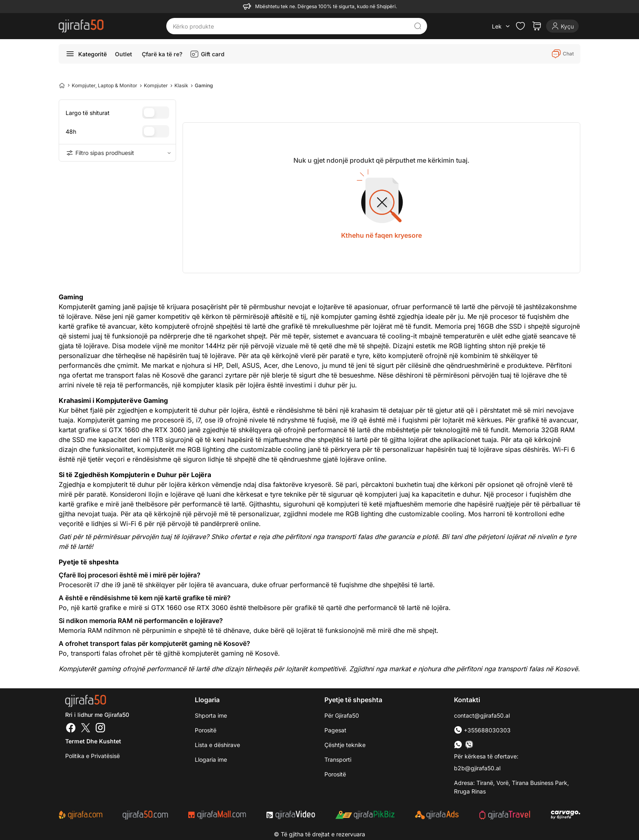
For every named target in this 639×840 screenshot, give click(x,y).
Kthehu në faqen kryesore (381, 235)
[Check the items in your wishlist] (520, 26)
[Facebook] (71, 729)
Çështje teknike (345, 745)
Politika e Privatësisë (93, 756)
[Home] (62, 85)
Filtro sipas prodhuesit (117, 153)
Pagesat (335, 730)
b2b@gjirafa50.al (477, 768)
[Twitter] (86, 729)
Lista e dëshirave (217, 745)
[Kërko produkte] (290, 26)
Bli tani (452, 537)
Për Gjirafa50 (342, 715)
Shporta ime (211, 715)
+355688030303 (482, 730)
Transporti (338, 759)
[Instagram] (100, 729)
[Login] (562, 26)
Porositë (206, 730)
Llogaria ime (211, 759)
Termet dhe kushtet (93, 741)
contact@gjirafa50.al (482, 715)
